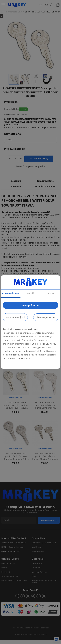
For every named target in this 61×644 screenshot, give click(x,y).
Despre (50, 293)
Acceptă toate (31, 305)
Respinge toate (46, 317)
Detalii (31, 293)
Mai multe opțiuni (15, 317)
